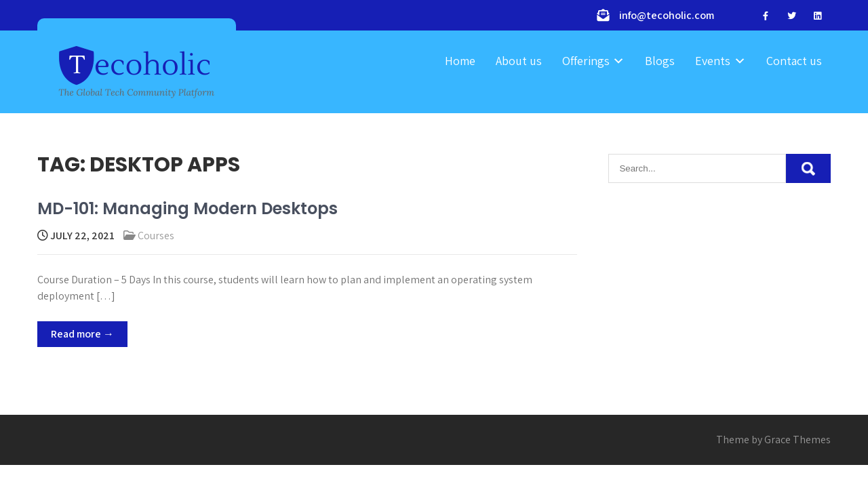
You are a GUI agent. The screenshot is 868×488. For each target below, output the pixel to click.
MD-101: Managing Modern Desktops (188, 208)
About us (519, 61)
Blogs (660, 61)
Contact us (794, 61)
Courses (156, 236)
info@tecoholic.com (667, 15)
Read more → (82, 334)
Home (460, 61)
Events (713, 61)
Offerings (586, 61)
